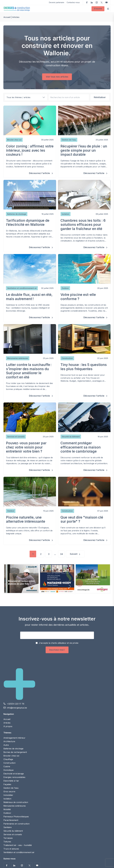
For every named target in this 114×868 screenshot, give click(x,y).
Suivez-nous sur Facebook (87, 2)
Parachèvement (11, 820)
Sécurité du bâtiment (13, 831)
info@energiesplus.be (17, 708)
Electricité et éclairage (14, 774)
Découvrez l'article (40, 173)
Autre (6, 745)
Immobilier (8, 795)
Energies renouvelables (14, 777)
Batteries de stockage (13, 749)
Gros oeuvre (9, 792)
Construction (9, 763)
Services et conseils (13, 834)
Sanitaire (8, 827)
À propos (8, 726)
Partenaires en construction (16, 824)
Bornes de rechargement (15, 752)
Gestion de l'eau (11, 788)
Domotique (8, 770)
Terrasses (8, 838)
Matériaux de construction (16, 802)
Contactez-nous (73, 2)
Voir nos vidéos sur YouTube (106, 2)
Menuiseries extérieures (15, 806)
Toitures (7, 842)
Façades (7, 784)
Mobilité (7, 809)
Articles (7, 723)
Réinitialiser (100, 97)
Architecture (9, 741)
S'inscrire (98, 9)
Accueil (7, 17)
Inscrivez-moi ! (57, 650)
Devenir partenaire (57, 2)
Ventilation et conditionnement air (19, 852)
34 (61, 554)
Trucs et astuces (11, 849)
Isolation (7, 799)
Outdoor (7, 813)
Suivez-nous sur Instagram (97, 2)
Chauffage (8, 759)
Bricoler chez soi (11, 756)
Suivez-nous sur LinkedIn (92, 2)
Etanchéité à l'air (11, 781)
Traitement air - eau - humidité (18, 845)
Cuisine (7, 766)
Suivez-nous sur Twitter (102, 2)
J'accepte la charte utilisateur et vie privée (59, 643)
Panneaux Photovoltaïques (16, 817)
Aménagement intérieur (14, 738)
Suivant (74, 554)
